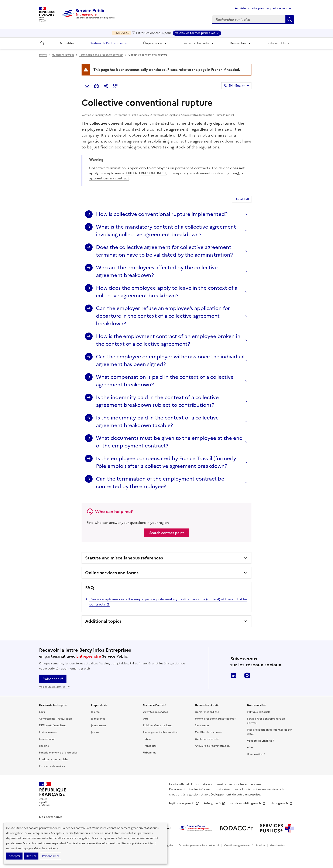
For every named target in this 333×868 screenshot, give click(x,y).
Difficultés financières (52, 725)
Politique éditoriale (259, 712)
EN (237, 86)
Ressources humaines (52, 766)
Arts (146, 719)
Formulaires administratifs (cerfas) (216, 719)
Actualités (67, 43)
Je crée (95, 712)
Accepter (14, 856)
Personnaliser (51, 856)
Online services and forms (112, 573)
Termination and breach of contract (101, 55)
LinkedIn (234, 675)
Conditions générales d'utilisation (245, 846)
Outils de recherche (207, 739)
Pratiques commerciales (54, 759)
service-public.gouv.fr (248, 803)
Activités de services (155, 712)
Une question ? (256, 754)
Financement (47, 739)
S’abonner (53, 679)
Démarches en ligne (207, 712)
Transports (150, 746)
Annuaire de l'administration (212, 746)
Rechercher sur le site (290, 20)
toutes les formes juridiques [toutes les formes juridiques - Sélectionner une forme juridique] (195, 33)
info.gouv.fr (215, 803)
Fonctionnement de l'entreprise (58, 753)
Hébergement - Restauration (161, 732)
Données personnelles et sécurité (199, 846)
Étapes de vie (153, 43)
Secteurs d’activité (196, 43)
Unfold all (242, 199)
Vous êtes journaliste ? (260, 741)
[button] (115, 86)
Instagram (247, 675)
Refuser (31, 856)
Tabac (147, 739)
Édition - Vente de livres (157, 725)
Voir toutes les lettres (54, 687)
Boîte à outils (276, 43)
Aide (250, 748)
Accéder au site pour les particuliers (261, 8)
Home (43, 55)
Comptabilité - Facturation (55, 719)
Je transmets (99, 725)
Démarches (238, 43)
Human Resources (63, 55)
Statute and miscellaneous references (124, 558)
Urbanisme (150, 753)
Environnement (48, 732)
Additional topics (103, 621)
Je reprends (98, 719)
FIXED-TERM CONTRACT (146, 173)
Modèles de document (209, 732)
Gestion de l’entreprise (106, 43)
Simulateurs (202, 725)
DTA (109, 129)
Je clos (95, 732)
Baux (42, 712)
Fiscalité (44, 746)
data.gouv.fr (282, 803)
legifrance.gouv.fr (184, 803)
